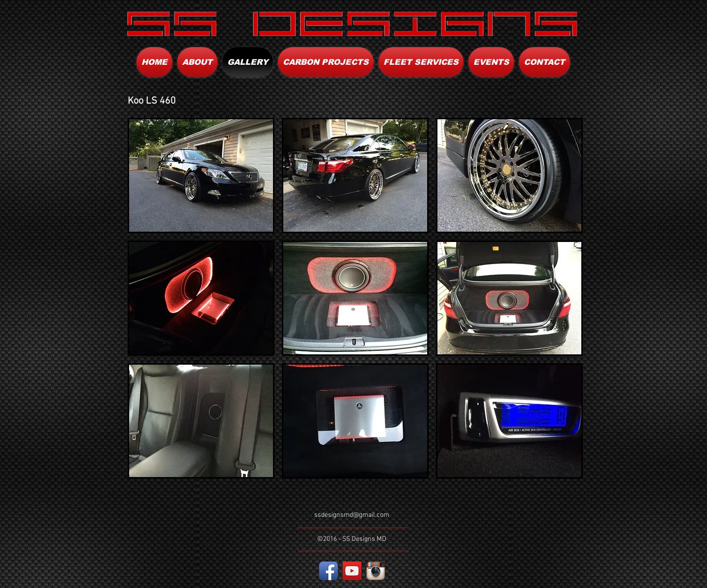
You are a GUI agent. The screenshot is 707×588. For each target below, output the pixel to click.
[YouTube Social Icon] (352, 571)
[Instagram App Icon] (376, 571)
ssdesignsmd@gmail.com (352, 515)
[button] (201, 175)
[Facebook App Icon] (328, 571)
